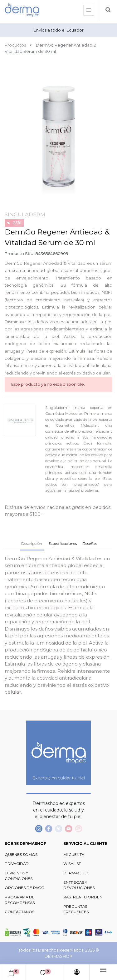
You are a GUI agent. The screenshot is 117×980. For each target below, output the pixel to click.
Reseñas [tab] (90, 543)
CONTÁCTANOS (19, 912)
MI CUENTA (74, 855)
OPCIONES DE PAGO (25, 888)
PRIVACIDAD (17, 864)
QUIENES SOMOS (21, 855)
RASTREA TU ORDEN (83, 897)
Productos (15, 45)
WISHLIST (72, 864)
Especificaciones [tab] (63, 543)
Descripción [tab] (32, 543)
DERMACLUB (76, 873)
